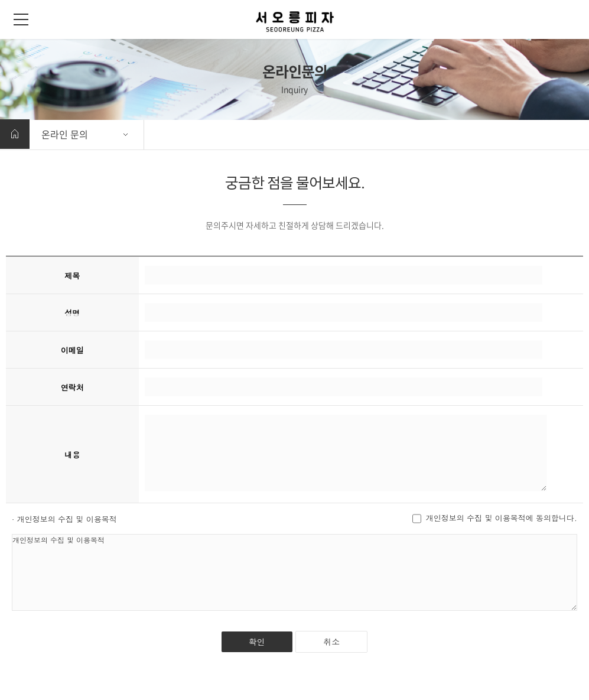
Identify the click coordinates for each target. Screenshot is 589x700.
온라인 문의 (65, 134)
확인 (257, 642)
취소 (331, 642)
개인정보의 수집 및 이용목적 (294, 572)
